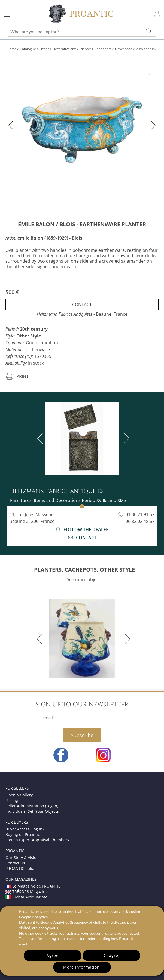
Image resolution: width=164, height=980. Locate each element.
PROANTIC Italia (20, 868)
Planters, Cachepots (96, 49)
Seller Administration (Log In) (32, 806)
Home (12, 49)
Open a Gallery (19, 795)
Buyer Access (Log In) (25, 829)
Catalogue (28, 49)
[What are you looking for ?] (149, 31)
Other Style (124, 49)
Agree (53, 955)
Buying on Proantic (23, 834)
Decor (44, 49)
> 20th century (145, 49)
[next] (125, 438)
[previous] (41, 438)
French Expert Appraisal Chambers (37, 840)
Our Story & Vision (22, 857)
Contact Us (15, 863)
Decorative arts (64, 49)
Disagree (112, 955)
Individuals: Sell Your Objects (32, 811)
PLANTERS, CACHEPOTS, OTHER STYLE (84, 570)
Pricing (12, 800)
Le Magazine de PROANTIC (33, 886)
